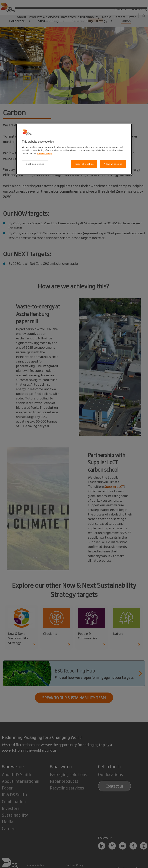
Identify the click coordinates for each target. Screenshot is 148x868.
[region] (74, 149)
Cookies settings (35, 164)
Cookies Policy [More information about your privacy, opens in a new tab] (44, 154)
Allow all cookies (113, 164)
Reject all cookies (84, 164)
